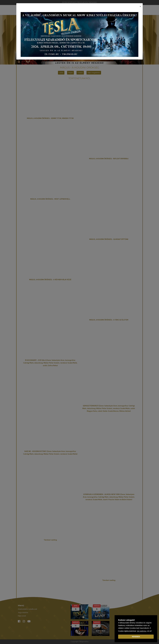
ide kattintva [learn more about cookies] (142, 631)
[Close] (140, 6)
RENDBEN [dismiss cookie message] (136, 637)
